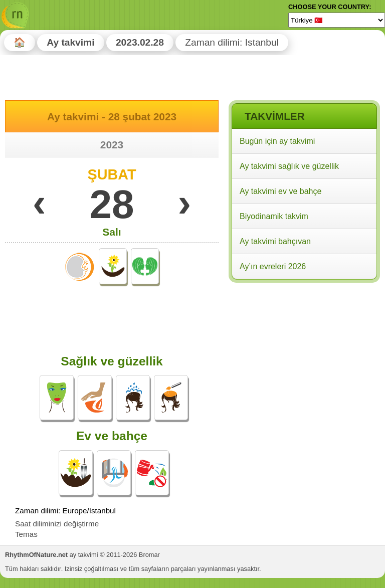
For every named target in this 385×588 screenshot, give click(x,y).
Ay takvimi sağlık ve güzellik (289, 166)
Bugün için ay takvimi (277, 141)
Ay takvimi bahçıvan (275, 241)
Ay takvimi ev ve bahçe (280, 191)
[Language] (337, 20)
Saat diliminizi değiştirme (57, 524)
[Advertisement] (304, 350)
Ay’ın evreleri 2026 (273, 266)
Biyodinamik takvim (274, 216)
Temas (26, 534)
